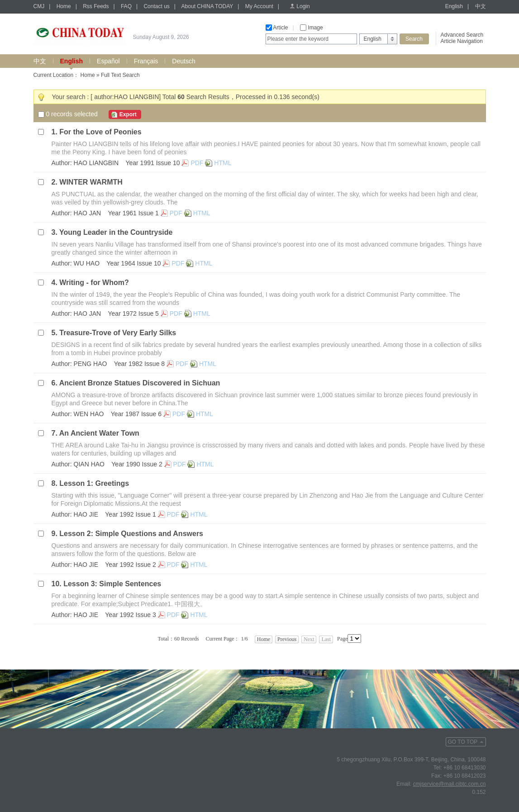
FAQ (126, 6)
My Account (259, 6)
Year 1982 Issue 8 (139, 364)
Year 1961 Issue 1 (133, 213)
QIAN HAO (89, 464)
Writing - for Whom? (94, 283)
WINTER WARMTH (91, 182)
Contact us (156, 6)
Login (303, 6)
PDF (197, 163)
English (454, 6)
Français (146, 61)
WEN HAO (89, 414)
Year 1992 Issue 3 (130, 615)
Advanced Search (462, 35)
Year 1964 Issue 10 (133, 263)
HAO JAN (88, 213)
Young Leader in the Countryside (116, 232)
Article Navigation (462, 41)
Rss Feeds (96, 6)
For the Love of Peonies (100, 132)
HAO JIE (86, 514)
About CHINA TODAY (207, 6)
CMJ (39, 6)
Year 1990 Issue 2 (137, 464)
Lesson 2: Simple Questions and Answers (131, 534)
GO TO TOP (463, 742)
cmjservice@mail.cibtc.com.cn (450, 784)
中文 (481, 6)
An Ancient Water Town (99, 433)
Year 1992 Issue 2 (130, 565)
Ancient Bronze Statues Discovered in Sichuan (140, 383)
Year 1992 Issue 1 (130, 514)
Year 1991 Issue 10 (152, 163)
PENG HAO (90, 364)
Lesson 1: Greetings (94, 483)
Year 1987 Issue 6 (136, 414)
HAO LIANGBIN (96, 163)
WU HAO (87, 263)
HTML (223, 163)
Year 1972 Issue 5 (133, 313)
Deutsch (183, 61)
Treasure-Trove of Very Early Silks (118, 333)
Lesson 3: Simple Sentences (112, 584)
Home (64, 6)
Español (108, 61)
